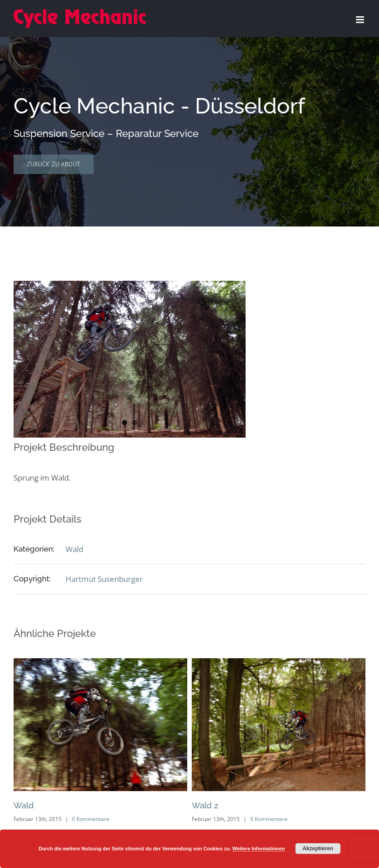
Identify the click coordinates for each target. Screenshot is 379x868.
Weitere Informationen (259, 849)
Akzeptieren (318, 849)
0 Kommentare (91, 819)
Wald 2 (205, 805)
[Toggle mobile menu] (361, 20)
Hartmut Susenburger (104, 579)
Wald (74, 549)
